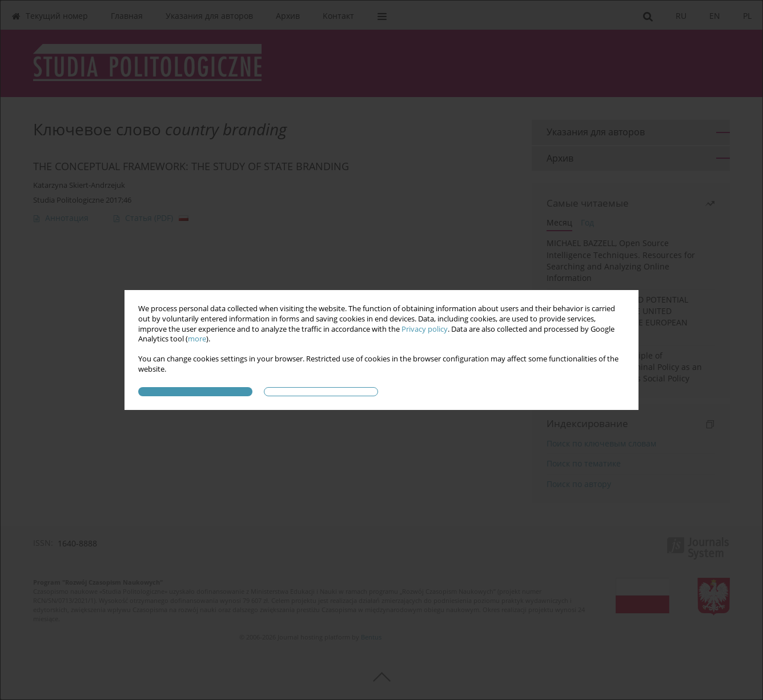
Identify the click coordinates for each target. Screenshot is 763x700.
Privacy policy (425, 329)
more (197, 339)
